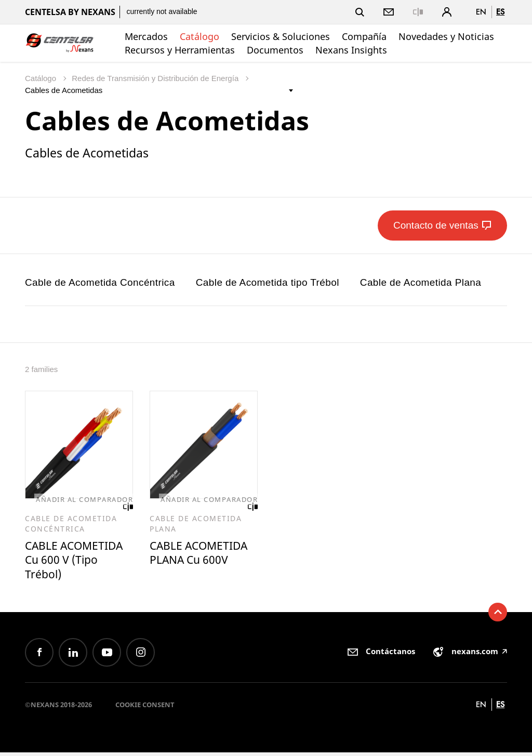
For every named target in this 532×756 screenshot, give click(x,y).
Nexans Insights (351, 50)
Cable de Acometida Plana (421, 282)
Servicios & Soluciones (281, 36)
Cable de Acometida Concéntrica (100, 282)
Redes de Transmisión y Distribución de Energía (156, 78)
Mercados (146, 36)
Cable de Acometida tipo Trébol (268, 282)
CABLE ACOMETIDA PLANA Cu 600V (193, 562)
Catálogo (199, 36)
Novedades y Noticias (446, 36)
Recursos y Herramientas (180, 50)
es (500, 12)
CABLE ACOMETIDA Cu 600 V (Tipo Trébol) (78, 562)
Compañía (364, 36)
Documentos (275, 50)
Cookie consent (145, 708)
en (481, 12)
